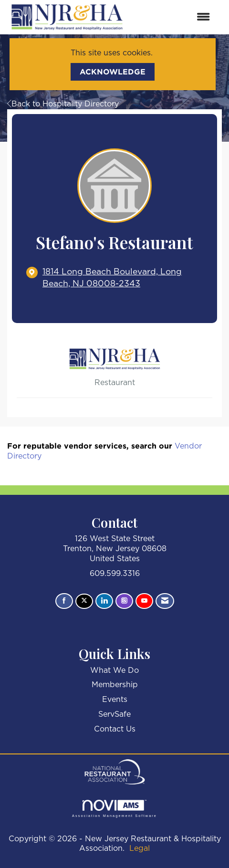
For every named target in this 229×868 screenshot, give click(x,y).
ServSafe (114, 714)
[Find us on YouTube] (144, 601)
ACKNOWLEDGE (113, 72)
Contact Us (115, 729)
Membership (115, 685)
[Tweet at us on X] (84, 601)
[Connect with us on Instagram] (124, 601)
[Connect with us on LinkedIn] (104, 601)
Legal (140, 848)
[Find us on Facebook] (64, 601)
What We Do (114, 670)
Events (115, 700)
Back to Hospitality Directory (63, 104)
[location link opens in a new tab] (123, 278)
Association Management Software (114, 809)
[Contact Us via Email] (165, 601)
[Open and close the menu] (173, 17)
